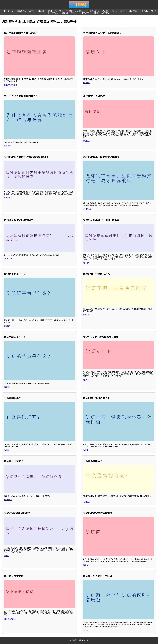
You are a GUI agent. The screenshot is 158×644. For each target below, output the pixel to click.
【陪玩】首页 (8, 11)
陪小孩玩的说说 (10, 619)
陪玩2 (50, 11)
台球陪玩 (123, 11)
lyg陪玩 (7, 556)
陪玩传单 (86, 263)
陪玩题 (86, 630)
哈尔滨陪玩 (8, 259)
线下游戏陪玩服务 (11, 85)
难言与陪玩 (8, 146)
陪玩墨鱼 (56, 13)
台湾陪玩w (105, 13)
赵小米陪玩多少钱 (93, 11)
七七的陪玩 (144, 11)
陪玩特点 (7, 387)
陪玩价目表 (8, 198)
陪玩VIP (86, 380)
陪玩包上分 (75, 13)
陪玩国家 (86, 13)
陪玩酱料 (41, 11)
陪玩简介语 (8, 500)
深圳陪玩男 (79, 11)
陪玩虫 (114, 11)
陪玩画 (7, 450)
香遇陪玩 (86, 141)
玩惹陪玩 (32, 11)
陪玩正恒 (86, 315)
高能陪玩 (86, 502)
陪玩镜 (86, 565)
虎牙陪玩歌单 (88, 209)
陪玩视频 (65, 13)
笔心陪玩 (106, 11)
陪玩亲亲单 (133, 11)
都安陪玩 (95, 13)
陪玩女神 (86, 83)
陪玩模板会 (59, 11)
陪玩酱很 (69, 11)
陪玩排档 (86, 450)
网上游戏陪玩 (21, 11)
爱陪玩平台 (8, 326)
